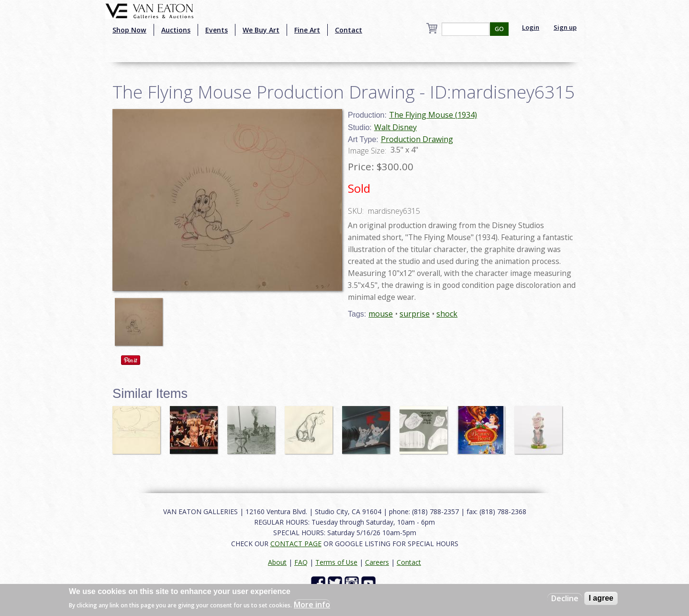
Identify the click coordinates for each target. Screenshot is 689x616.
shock (447, 314)
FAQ (301, 562)
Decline (565, 598)
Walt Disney (395, 127)
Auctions (176, 30)
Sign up (565, 27)
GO (499, 29)
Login (531, 27)
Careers (377, 562)
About (277, 562)
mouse (381, 314)
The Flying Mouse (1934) (433, 115)
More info (312, 605)
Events (217, 30)
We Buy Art (261, 30)
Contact (349, 30)
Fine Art (307, 30)
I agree (601, 598)
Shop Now (129, 30)
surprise (415, 314)
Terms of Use (336, 562)
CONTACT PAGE (296, 544)
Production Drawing (417, 139)
